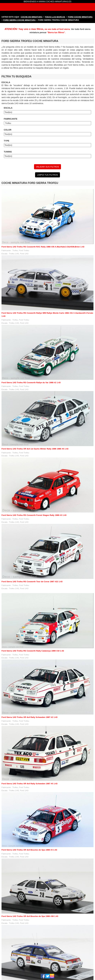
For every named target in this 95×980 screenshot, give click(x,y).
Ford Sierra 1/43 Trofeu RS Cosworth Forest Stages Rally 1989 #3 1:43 (34, 515)
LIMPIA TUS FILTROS (47, 175)
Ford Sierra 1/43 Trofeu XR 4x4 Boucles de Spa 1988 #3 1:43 (29, 850)
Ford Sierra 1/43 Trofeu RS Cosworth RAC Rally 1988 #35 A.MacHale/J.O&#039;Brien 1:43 (43, 247)
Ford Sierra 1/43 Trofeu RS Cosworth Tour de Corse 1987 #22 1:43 (32, 582)
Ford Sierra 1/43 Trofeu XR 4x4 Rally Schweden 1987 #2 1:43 (29, 717)
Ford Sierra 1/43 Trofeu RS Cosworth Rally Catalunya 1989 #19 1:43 (33, 651)
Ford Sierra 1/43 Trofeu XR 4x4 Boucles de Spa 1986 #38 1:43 (30, 916)
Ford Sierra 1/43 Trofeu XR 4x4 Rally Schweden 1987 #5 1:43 (29, 784)
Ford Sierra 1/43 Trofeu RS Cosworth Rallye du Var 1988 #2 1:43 (31, 383)
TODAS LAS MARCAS (55, 17)
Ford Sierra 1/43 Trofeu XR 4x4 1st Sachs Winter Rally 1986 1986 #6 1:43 (35, 449)
